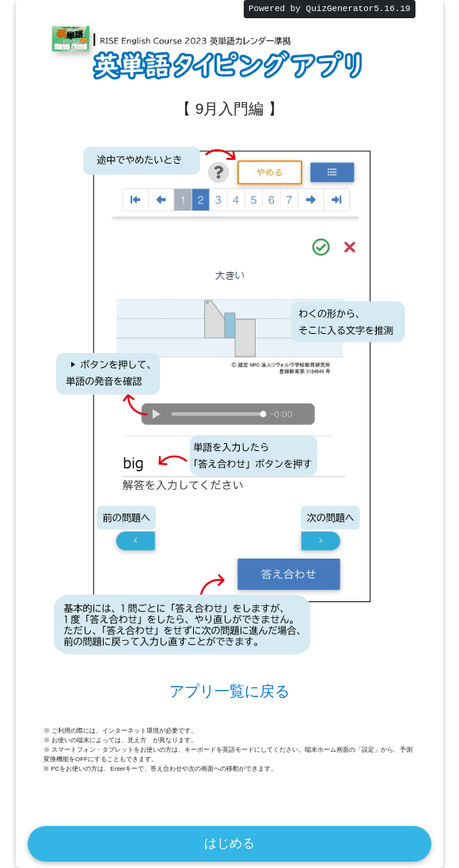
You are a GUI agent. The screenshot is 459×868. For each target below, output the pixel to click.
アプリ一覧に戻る (229, 691)
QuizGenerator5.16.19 (358, 9)
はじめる (229, 843)
